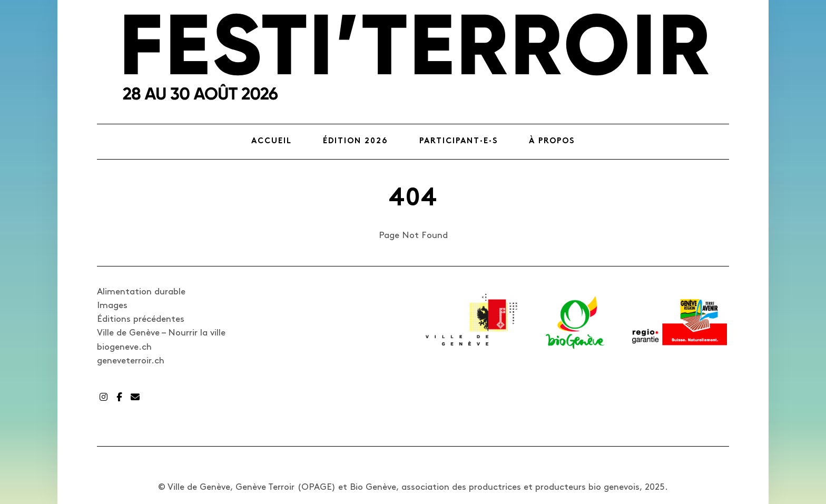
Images (112, 305)
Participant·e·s (459, 141)
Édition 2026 (356, 141)
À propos (552, 141)
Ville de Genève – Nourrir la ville (161, 333)
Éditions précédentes (141, 319)
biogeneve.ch (124, 347)
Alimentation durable (141, 292)
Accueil (272, 141)
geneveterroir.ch (131, 361)
